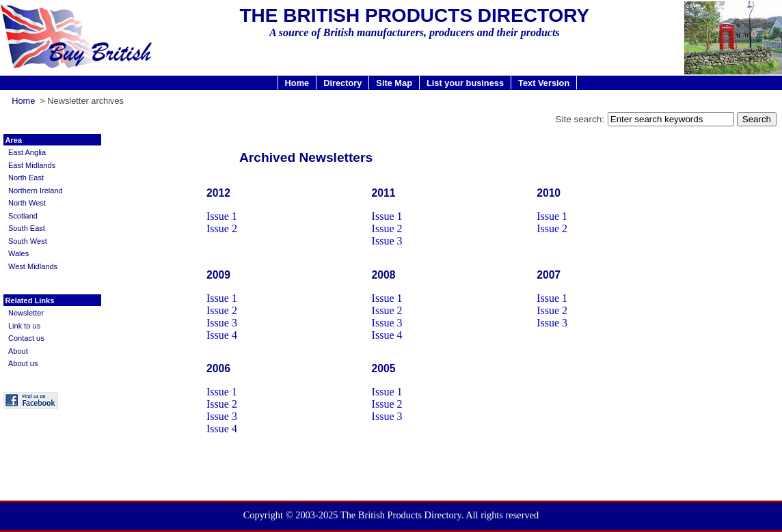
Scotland (23, 216)
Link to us (24, 326)
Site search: (580, 119)
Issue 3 (387, 241)
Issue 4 (222, 335)
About (18, 351)
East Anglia (27, 152)
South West (28, 241)
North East (26, 178)
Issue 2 (222, 228)
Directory (342, 82)
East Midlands (32, 165)
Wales (18, 253)
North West (27, 203)
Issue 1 (222, 216)
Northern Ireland (36, 191)
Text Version (544, 82)
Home (297, 82)
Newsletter (26, 313)
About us (23, 363)
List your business (465, 82)
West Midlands (33, 266)
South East (27, 228)
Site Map (394, 82)
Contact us (26, 338)
